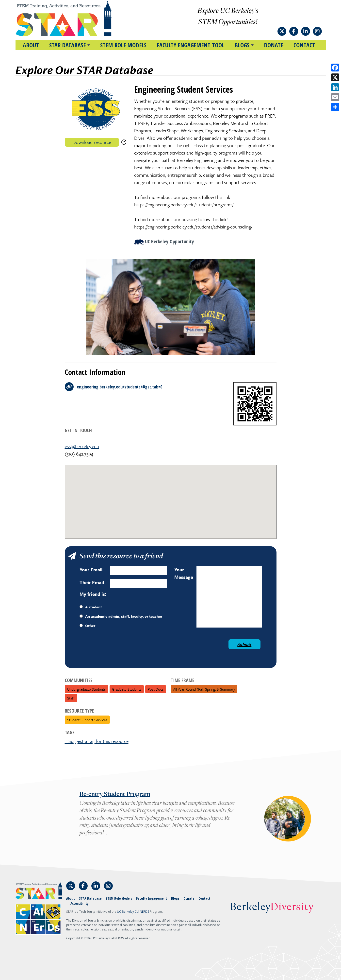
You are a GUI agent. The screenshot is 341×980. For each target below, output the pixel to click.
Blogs (175, 898)
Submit (244, 644)
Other (87, 626)
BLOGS (242, 45)
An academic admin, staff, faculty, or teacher (121, 616)
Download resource (92, 142)
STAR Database (90, 898)
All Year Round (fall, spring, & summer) (204, 689)
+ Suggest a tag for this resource (97, 741)
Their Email (92, 582)
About (31, 45)
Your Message (184, 573)
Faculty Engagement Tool (191, 45)
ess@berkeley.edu (82, 446)
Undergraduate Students (86, 689)
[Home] (73, 18)
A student (91, 607)
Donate (274, 45)
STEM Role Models (123, 45)
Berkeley (272, 907)
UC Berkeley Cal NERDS (133, 912)
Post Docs (156, 689)
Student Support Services (87, 720)
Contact (304, 45)
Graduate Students (127, 689)
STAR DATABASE (67, 45)
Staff (71, 698)
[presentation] (117, 649)
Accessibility (79, 903)
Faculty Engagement (152, 898)
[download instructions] (124, 142)
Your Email (91, 569)
